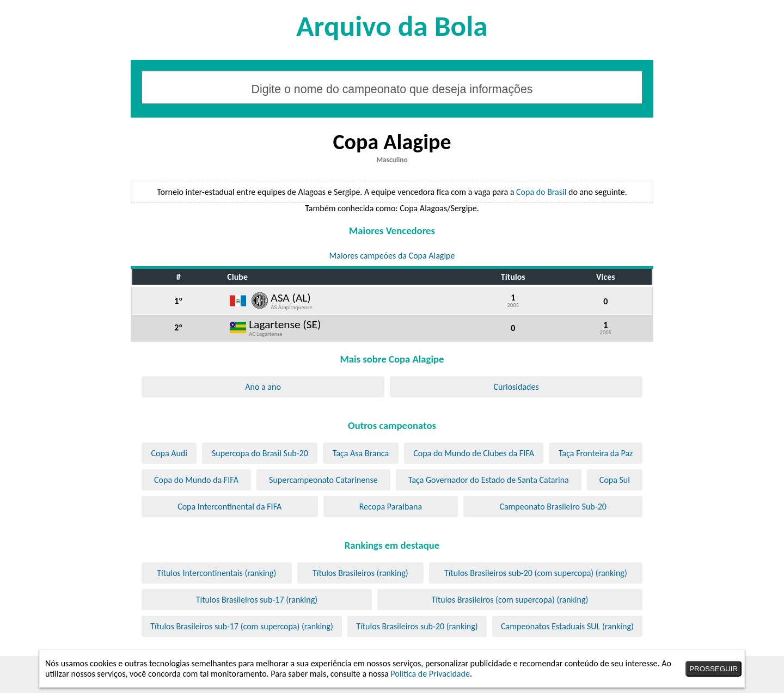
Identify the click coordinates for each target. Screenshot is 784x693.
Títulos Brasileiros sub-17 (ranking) (257, 600)
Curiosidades (516, 387)
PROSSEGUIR (713, 669)
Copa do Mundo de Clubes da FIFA (474, 453)
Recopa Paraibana (391, 507)
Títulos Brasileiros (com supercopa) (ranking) (510, 600)
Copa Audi (169, 453)
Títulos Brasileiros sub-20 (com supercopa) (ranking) (536, 573)
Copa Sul (615, 480)
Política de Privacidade (430, 674)
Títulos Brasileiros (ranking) (360, 573)
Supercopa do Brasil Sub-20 (260, 453)
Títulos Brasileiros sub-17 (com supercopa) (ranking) (242, 626)
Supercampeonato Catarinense (323, 480)
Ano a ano (263, 387)
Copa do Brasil (541, 192)
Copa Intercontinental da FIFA (229, 507)
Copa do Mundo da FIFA (196, 480)
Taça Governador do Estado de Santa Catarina (489, 480)
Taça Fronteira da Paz (596, 453)
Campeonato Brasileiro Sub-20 (553, 507)
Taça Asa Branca (361, 453)
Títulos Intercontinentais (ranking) (216, 573)
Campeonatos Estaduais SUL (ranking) (567, 626)
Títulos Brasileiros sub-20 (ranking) (417, 626)
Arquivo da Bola (392, 26)
